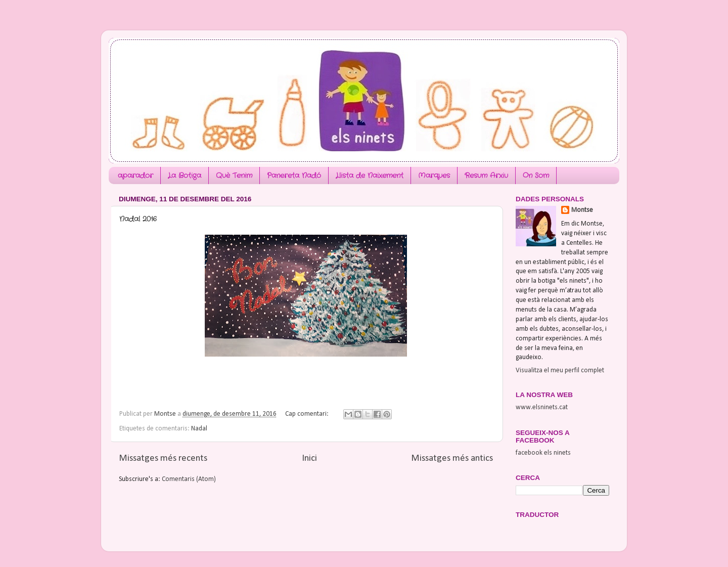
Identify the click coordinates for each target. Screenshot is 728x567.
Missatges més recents (163, 459)
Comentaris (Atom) (189, 479)
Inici (309, 459)
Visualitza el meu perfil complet (560, 370)
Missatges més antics (452, 459)
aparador (135, 176)
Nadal (199, 429)
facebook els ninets (543, 453)
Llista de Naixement (370, 176)
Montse (582, 210)
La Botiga (185, 176)
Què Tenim (234, 176)
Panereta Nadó (294, 176)
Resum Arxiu (486, 176)
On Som (536, 176)
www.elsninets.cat (542, 407)
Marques (434, 176)
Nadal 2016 (138, 219)
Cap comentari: (308, 414)
